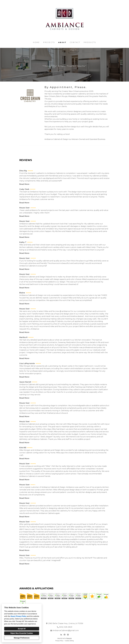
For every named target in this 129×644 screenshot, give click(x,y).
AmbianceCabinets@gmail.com (66, 630)
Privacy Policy (59, 641)
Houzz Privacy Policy (18, 616)
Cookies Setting (69, 641)
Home (36, 42)
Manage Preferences (22, 638)
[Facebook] (65, 635)
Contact (75, 42)
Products (90, 42)
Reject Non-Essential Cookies (22, 633)
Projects (49, 42)
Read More (25, 184)
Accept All (22, 629)
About (62, 42)
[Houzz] (61, 635)
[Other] (68, 635)
